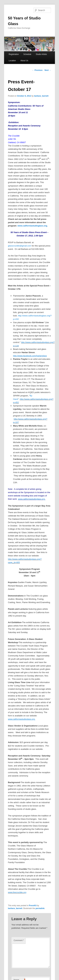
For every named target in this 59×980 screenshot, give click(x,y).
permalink (40, 908)
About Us (24, 61)
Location (12, 61)
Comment (19, 940)
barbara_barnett (41, 96)
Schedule (27, 54)
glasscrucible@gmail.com (20, 246)
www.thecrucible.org (17, 892)
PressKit (33, 906)
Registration (14, 54)
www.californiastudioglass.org (32, 226)
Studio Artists (41, 54)
